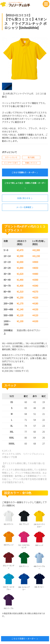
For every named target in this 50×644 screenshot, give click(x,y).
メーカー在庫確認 (25, 208)
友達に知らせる (25, 198)
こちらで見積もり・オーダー (25, 173)
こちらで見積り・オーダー (25, 639)
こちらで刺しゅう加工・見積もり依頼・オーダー (25, 186)
